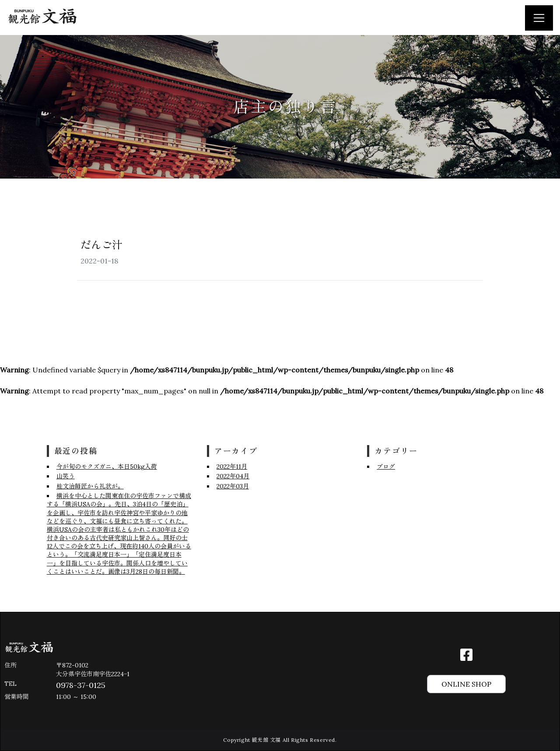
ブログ (386, 467)
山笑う (66, 476)
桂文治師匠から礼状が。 (90, 486)
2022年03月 (233, 486)
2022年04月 (233, 476)
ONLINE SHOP (466, 684)
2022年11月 (232, 467)
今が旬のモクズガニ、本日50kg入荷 (107, 467)
